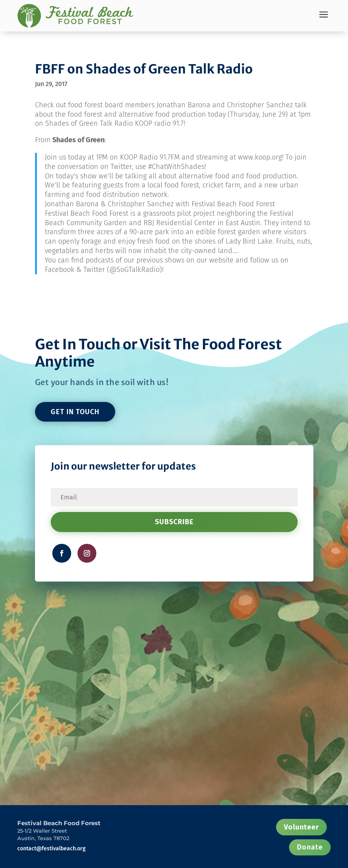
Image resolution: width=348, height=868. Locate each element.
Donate (310, 847)
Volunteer (301, 827)
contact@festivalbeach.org (52, 849)
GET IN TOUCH (75, 412)
